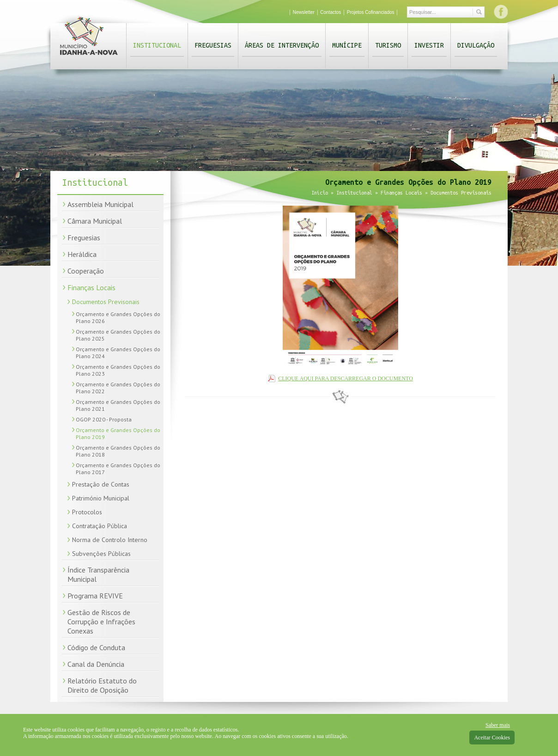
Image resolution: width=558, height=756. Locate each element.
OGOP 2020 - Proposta (104, 419)
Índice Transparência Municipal (98, 574)
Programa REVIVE (95, 596)
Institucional (157, 45)
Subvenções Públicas (101, 554)
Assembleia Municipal (100, 204)
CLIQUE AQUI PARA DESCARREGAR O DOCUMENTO (346, 378)
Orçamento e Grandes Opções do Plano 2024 (118, 353)
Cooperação (86, 271)
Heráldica (82, 254)
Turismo (388, 45)
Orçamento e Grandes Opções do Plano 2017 (118, 469)
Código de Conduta (96, 647)
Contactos (331, 12)
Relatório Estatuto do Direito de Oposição (102, 685)
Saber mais (498, 725)
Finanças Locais (91, 287)
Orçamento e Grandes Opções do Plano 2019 (118, 433)
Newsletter (304, 12)
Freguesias (213, 45)
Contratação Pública (100, 526)
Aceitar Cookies (492, 738)
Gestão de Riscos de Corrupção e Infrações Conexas (101, 622)
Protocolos (87, 512)
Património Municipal (101, 498)
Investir (429, 45)
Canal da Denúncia (96, 664)
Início (320, 193)
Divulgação (476, 45)
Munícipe (347, 45)
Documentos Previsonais (106, 302)
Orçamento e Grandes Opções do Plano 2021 (118, 405)
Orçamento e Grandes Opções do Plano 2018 (118, 451)
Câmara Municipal (95, 221)
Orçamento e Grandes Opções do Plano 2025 (118, 335)
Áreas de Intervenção (282, 45)
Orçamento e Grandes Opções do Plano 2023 (118, 370)
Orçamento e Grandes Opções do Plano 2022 (118, 388)
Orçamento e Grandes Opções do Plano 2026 (118, 317)
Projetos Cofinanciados (371, 12)
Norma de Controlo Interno (110, 540)
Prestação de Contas (101, 484)
